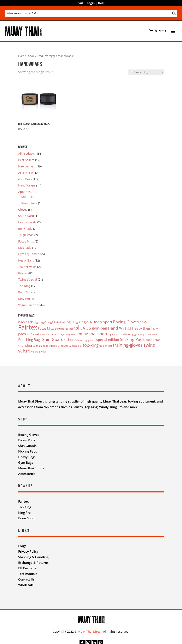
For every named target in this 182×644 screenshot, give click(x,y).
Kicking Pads (28, 451)
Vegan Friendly (28, 305)
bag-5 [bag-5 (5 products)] (43, 322)
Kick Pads (25, 248)
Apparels (24, 192)
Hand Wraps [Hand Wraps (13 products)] (119, 328)
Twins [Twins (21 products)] (149, 345)
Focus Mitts (26, 241)
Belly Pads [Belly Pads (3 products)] (60, 322)
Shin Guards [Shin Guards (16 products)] (54, 339)
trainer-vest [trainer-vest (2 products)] (106, 346)
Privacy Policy (28, 551)
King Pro (24, 299)
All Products (27, 154)
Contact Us (26, 579)
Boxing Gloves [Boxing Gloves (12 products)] (126, 322)
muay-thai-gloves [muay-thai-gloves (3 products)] (67, 334)
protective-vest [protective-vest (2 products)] (151, 334)
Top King (24, 286)
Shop (31, 56)
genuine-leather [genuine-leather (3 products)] (64, 329)
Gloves (23, 210)
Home (22, 56)
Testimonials (28, 574)
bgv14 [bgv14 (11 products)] (87, 322)
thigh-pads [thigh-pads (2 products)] (42, 346)
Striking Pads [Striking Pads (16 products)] (132, 339)
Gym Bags (25, 179)
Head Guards (27, 222)
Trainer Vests (27, 267)
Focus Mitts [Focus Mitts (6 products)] (46, 328)
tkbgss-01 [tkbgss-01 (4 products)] (55, 346)
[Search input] (88, 13)
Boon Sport (26, 292)
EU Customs (27, 568)
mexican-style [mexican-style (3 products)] (41, 334)
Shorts (26, 197)
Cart (80, 3)
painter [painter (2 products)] (114, 334)
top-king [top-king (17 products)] (91, 345)
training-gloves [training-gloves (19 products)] (128, 345)
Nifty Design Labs (100, 596)
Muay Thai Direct (90, 631)
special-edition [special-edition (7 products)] (108, 340)
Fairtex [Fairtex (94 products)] (28, 327)
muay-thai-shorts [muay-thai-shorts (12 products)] (93, 334)
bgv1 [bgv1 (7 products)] (70, 322)
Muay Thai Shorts (31, 468)
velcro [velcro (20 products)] (24, 351)
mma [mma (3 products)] (53, 334)
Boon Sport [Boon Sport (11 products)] (102, 322)
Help (101, 3)
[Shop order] (146, 72)
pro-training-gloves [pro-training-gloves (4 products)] (131, 334)
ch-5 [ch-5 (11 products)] (143, 322)
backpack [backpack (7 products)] (25, 322)
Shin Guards (27, 216)
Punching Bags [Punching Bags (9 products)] (30, 340)
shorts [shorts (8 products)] (72, 340)
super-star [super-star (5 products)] (153, 340)
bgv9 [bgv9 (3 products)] (78, 322)
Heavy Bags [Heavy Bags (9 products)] (141, 328)
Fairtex (23, 273)
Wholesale (26, 585)
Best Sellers (26, 160)
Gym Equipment (29, 254)
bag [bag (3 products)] (36, 322)
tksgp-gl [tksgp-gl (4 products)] (77, 346)
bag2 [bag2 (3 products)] (50, 322)
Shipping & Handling (33, 557)
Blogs (22, 546)
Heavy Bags (26, 260)
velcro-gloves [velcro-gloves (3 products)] (39, 352)
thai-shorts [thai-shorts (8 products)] (27, 345)
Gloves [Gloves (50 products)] (83, 327)
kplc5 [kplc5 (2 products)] (30, 334)
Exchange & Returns (33, 563)
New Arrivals (27, 166)
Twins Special (28, 279)
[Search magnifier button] (174, 13)
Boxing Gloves (29, 435)
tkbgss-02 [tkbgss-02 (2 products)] (66, 346)
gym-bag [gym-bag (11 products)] (99, 328)
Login (91, 3)
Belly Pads (25, 229)
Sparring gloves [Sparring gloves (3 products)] (86, 340)
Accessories (26, 173)
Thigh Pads (26, 235)
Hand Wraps (27, 185)
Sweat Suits (29, 203)
